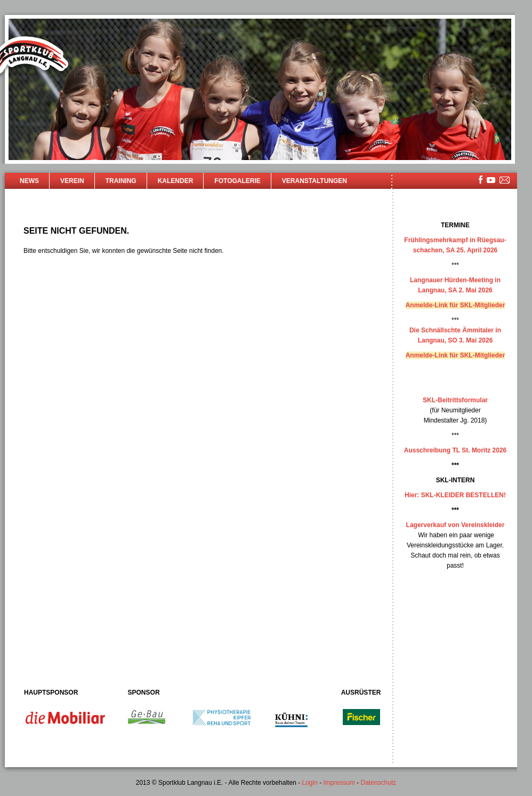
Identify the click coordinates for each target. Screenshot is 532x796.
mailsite (505, 181)
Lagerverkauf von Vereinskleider (456, 525)
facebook (481, 180)
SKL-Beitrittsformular (455, 400)
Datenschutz (379, 783)
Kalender (176, 181)
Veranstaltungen (315, 181)
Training (121, 181)
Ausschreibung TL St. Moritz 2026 (455, 450)
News (29, 181)
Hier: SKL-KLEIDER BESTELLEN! (455, 495)
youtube (491, 180)
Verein (72, 181)
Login (309, 783)
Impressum (339, 783)
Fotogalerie (237, 181)
